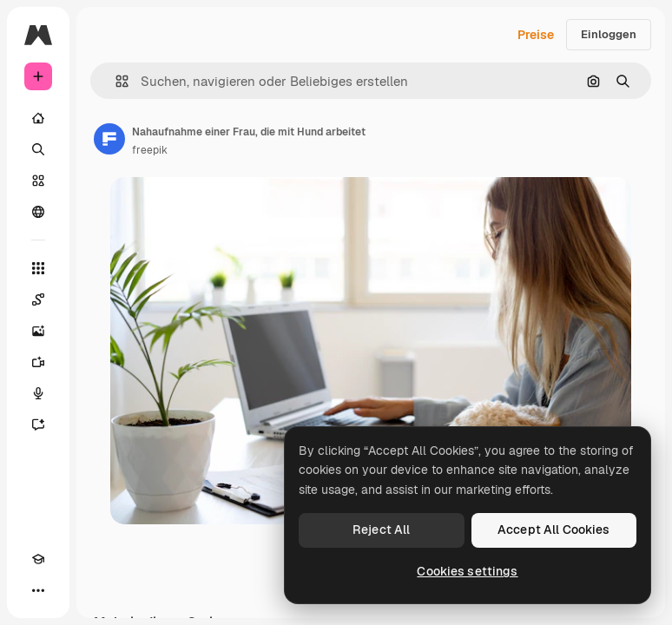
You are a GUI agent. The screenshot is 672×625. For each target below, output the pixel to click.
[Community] (38, 212)
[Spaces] (38, 299)
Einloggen (609, 34)
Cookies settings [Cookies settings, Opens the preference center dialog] (467, 571)
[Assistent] (38, 424)
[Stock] (38, 181)
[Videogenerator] (38, 362)
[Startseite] (38, 118)
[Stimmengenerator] (38, 393)
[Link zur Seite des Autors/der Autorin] (109, 139)
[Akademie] (38, 559)
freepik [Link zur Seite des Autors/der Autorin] (150, 150)
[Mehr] (38, 590)
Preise (536, 35)
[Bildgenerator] (38, 331)
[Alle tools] (38, 268)
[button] (115, 81)
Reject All (381, 530)
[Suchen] (38, 149)
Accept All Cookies (554, 530)
